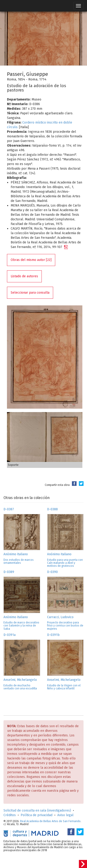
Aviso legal (65, 815)
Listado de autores (24, 276)
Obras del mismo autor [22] (31, 260)
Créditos (10, 815)
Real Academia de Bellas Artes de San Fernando (50, 821)
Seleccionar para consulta (30, 293)
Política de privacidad (37, 815)
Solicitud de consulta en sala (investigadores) (37, 810)
